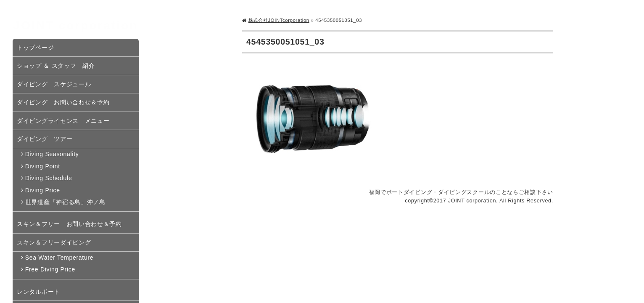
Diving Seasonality (52, 154)
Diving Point (43, 166)
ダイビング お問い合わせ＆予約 (63, 102)
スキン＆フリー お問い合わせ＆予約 (69, 224)
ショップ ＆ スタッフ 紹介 (56, 66)
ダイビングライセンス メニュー (63, 121)
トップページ (35, 48)
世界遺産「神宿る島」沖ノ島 (65, 202)
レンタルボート (38, 292)
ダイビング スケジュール (54, 84)
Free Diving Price (50, 269)
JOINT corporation (76, 25)
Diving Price (43, 190)
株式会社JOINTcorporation (279, 20)
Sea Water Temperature (59, 258)
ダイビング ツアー (45, 139)
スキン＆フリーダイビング (54, 242)
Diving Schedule (49, 178)
